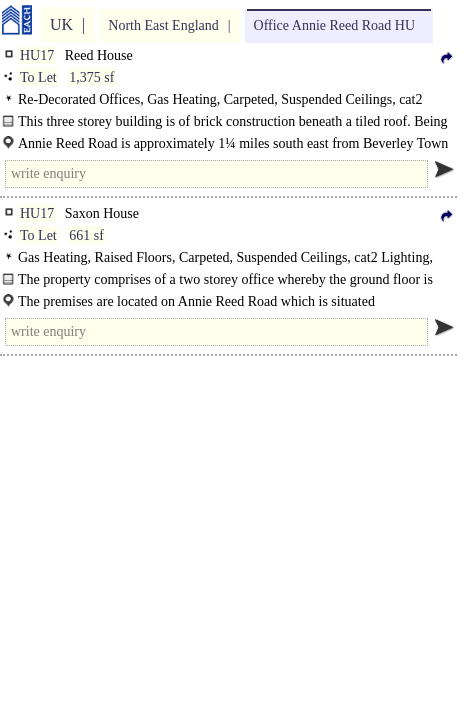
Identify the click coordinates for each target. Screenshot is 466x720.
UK (61, 24)
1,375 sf (91, 77)
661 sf (86, 235)
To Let (38, 77)
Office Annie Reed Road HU (334, 25)
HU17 (37, 55)
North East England (163, 25)
